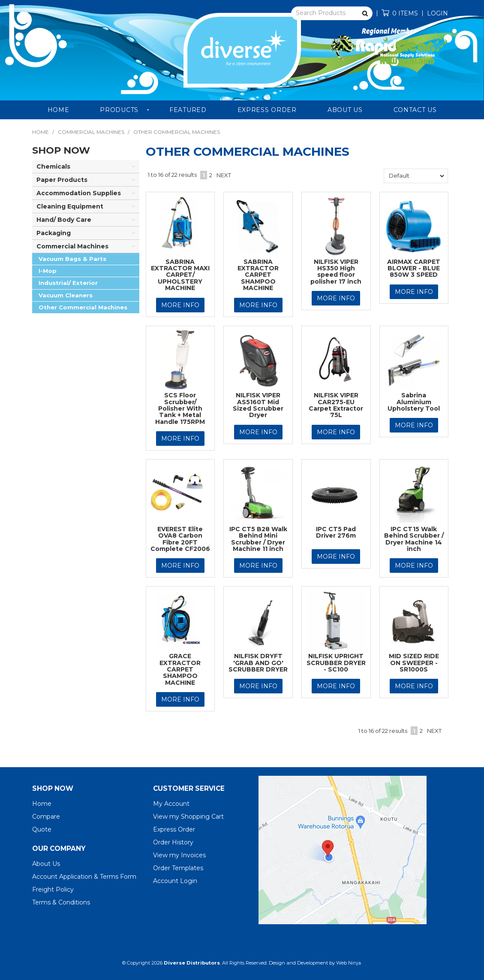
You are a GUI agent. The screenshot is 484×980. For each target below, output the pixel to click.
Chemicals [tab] (53, 166)
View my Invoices (179, 855)
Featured (188, 110)
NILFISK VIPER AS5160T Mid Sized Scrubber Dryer (258, 405)
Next (224, 175)
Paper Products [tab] (62, 180)
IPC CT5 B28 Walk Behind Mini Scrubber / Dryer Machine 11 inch (258, 539)
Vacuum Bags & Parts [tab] (72, 259)
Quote (42, 829)
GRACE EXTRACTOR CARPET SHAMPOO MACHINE (180, 669)
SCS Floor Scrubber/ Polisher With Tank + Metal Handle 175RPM (180, 408)
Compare (46, 817)
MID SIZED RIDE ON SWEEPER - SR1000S (414, 663)
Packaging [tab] (54, 233)
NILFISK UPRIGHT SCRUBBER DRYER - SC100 (336, 663)
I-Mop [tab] (48, 271)
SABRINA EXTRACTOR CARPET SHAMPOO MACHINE (258, 275)
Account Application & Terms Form (84, 877)
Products (119, 110)
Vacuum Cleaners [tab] (66, 295)
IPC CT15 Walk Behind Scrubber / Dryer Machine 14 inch (414, 539)
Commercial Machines (91, 132)
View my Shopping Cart (188, 817)
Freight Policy (53, 889)
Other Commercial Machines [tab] (83, 307)
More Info (180, 305)
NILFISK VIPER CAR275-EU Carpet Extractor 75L (336, 405)
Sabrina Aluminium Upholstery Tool (414, 402)
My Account (171, 804)
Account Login (175, 881)
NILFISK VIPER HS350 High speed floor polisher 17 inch (336, 272)
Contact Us (415, 110)
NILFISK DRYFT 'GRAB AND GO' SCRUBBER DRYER (258, 663)
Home (59, 110)
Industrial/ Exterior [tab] (68, 283)
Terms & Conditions (61, 902)
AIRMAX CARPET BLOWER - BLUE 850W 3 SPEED (414, 268)
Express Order (267, 110)
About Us (345, 110)
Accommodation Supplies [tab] (79, 193)
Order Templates (178, 868)
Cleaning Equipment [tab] (70, 206)
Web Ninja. (349, 963)
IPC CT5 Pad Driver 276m (336, 532)
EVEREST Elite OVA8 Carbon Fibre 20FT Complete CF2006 (180, 539)
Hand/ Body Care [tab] (64, 220)
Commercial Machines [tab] (72, 246)
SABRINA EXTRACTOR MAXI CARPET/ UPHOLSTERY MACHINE (180, 275)
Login (437, 13)
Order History (173, 842)
